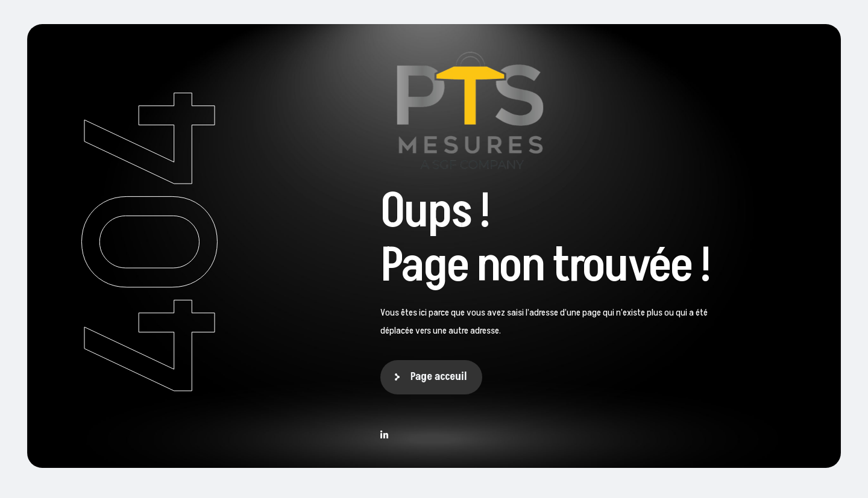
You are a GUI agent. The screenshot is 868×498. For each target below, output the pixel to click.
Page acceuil (439, 377)
